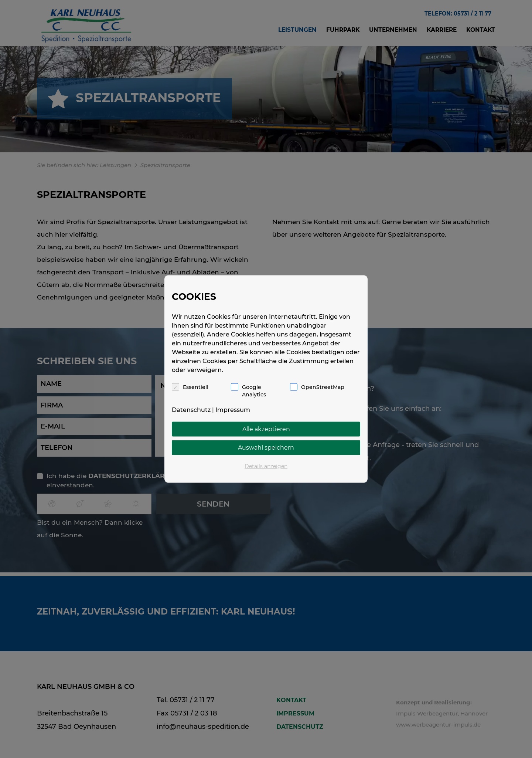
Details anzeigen (266, 466)
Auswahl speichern (266, 448)
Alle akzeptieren (266, 429)
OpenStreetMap (323, 387)
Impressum (233, 410)
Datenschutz (191, 410)
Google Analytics (254, 391)
